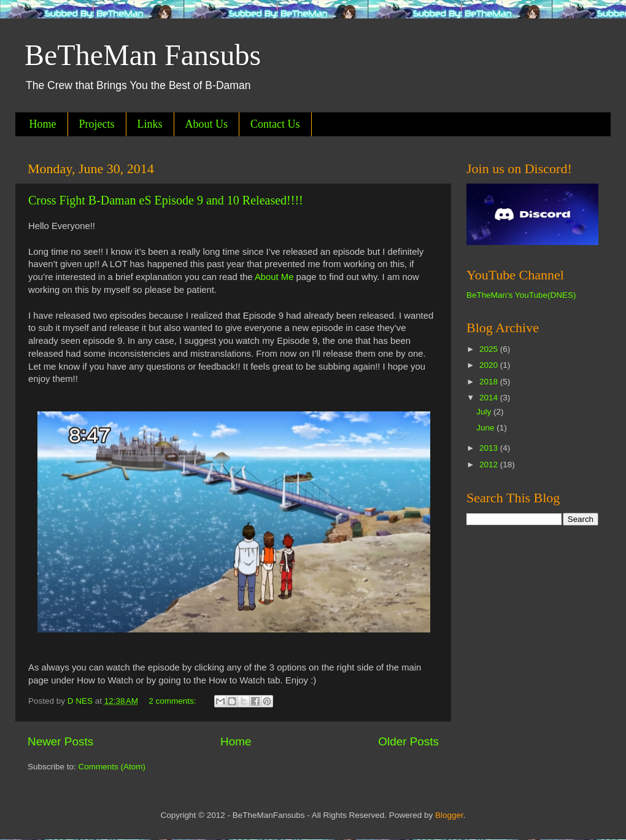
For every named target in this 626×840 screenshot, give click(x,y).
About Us (207, 124)
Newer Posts (60, 741)
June (486, 428)
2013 (490, 448)
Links (150, 124)
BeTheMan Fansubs (143, 55)
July (485, 412)
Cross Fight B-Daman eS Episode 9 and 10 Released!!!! (166, 200)
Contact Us (275, 124)
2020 (490, 365)
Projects (97, 124)
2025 (490, 349)
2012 (490, 465)
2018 (490, 382)
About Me (274, 277)
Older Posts (408, 741)
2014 (490, 398)
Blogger (449, 815)
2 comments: (173, 701)
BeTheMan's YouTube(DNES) (521, 295)
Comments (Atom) (112, 767)
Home (43, 124)
